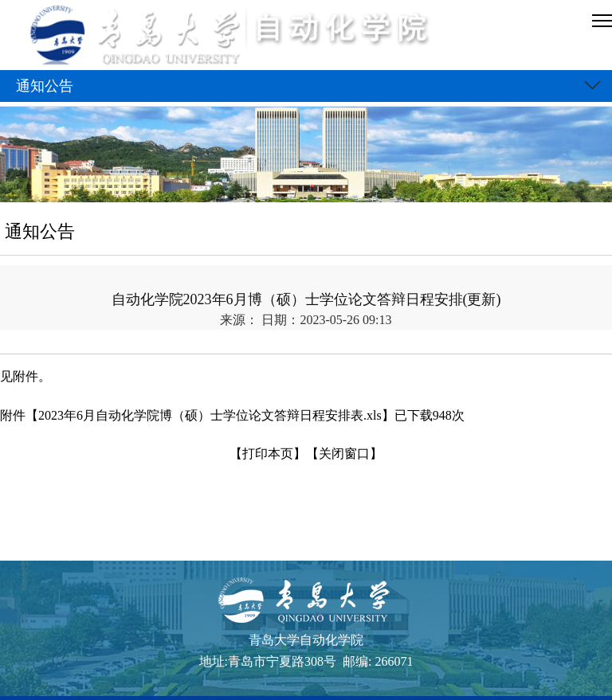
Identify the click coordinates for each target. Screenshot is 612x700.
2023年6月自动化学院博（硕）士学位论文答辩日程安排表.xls (210, 415)
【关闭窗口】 (344, 454)
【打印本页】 (268, 454)
